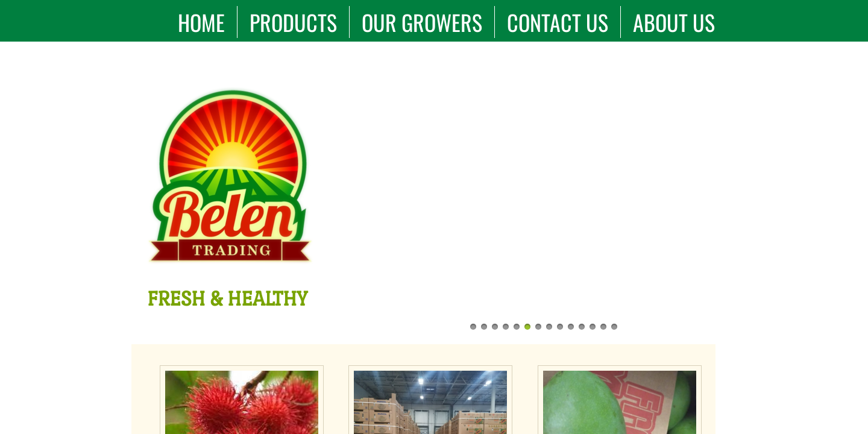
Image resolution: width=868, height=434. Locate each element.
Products (293, 22)
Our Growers (422, 22)
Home (201, 22)
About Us (674, 22)
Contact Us (558, 22)
